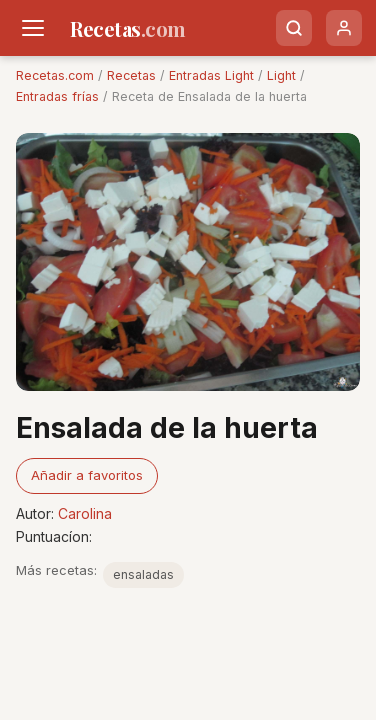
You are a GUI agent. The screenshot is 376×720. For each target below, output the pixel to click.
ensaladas (143, 574)
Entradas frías (57, 96)
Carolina (85, 513)
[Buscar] (294, 28)
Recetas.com (55, 75)
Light (281, 75)
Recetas (131, 75)
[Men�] (33, 28)
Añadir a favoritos (87, 475)
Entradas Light (211, 75)
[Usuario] (344, 28)
